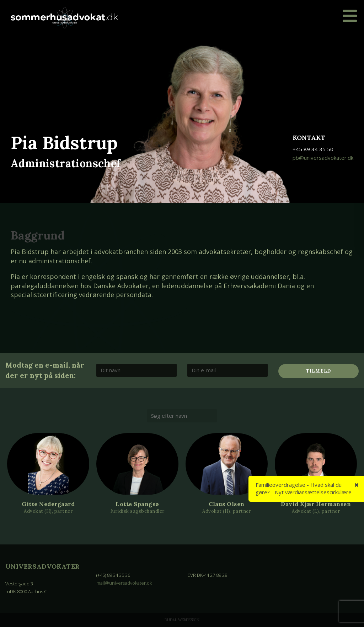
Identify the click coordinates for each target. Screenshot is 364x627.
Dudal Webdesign (182, 620)
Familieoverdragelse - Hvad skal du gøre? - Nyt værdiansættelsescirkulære (304, 488)
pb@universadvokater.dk (323, 158)
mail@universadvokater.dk (124, 583)
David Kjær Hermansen (316, 504)
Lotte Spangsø (137, 504)
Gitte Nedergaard (48, 504)
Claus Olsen (227, 504)
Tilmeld (318, 371)
